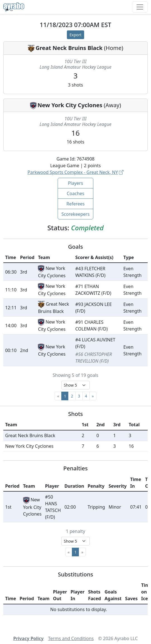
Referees (75, 204)
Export (75, 35)
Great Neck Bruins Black (69, 48)
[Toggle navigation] (140, 7)
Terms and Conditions (71, 638)
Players (75, 183)
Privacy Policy (28, 638)
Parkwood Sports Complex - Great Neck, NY (76, 172)
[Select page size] (75, 385)
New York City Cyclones (70, 105)
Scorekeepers (75, 214)
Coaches (75, 193)
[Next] (93, 396)
